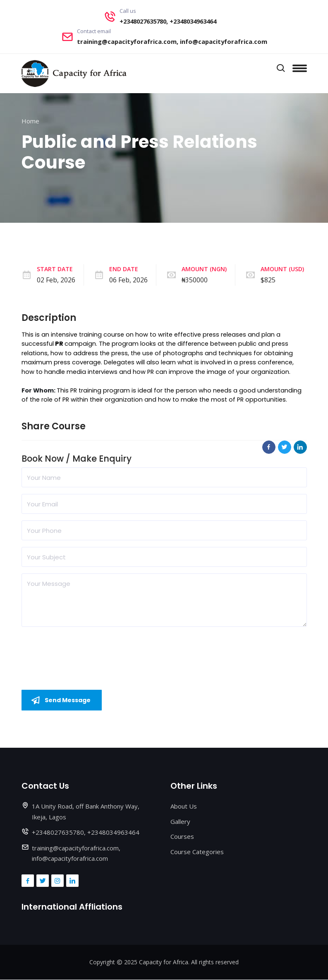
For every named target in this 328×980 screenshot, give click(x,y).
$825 (268, 280)
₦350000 (195, 280)
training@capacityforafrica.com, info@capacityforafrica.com (172, 42)
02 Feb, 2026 (56, 280)
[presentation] (84, 650)
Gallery (180, 821)
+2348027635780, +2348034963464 (168, 21)
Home (30, 121)
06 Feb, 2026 (128, 280)
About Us (184, 807)
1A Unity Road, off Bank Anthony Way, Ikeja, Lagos (86, 812)
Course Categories (197, 852)
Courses (182, 837)
